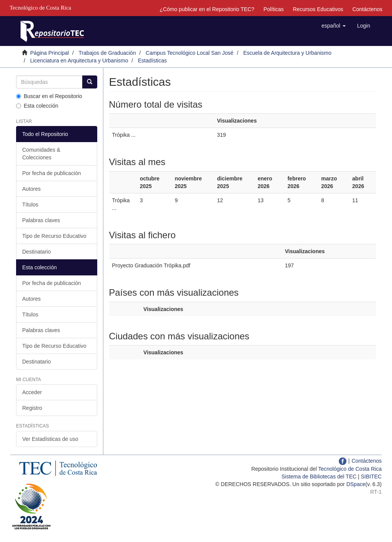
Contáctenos (367, 9)
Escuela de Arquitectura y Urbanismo (287, 53)
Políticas (274, 9)
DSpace (356, 484)
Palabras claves (41, 220)
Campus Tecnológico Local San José (190, 53)
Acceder (32, 392)
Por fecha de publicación (51, 173)
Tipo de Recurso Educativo (54, 236)
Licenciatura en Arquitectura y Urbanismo (79, 61)
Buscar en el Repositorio (49, 96)
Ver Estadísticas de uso (50, 439)
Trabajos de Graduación (107, 53)
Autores (31, 189)
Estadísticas (152, 61)
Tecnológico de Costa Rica (350, 469)
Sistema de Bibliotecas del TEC (319, 477)
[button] (334, 26)
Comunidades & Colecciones (41, 154)
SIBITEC (371, 477)
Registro (32, 408)
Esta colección (37, 106)
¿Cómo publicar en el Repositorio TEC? (207, 9)
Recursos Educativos (318, 9)
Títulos (30, 205)
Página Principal (50, 53)
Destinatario (37, 252)
